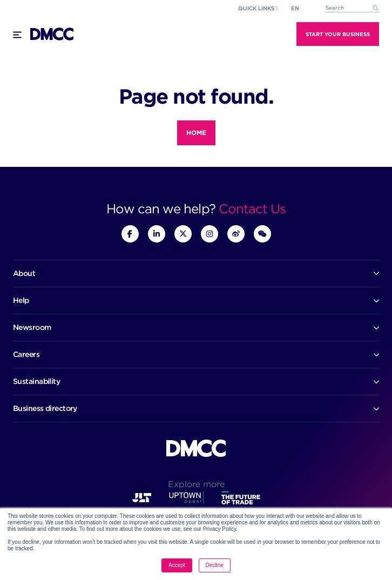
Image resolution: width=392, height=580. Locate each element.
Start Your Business (338, 34)
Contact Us (252, 209)
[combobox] (352, 8)
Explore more (196, 484)
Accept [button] (177, 565)
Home (196, 133)
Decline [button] (215, 565)
